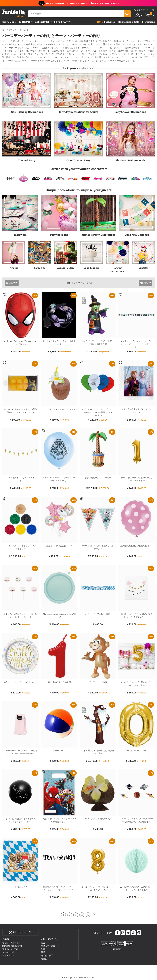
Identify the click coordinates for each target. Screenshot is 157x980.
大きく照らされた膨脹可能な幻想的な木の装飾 (98, 750)
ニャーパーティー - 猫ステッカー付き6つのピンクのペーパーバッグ (21, 750)
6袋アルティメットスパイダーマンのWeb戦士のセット (59, 818)
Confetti (143, 266)
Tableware (20, 233)
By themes (25, 22)
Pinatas (14, 266)
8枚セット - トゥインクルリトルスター (21, 681)
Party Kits (40, 266)
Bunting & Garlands (137, 233)
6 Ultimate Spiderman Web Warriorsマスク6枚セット (21, 340)
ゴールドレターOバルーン (137, 748)
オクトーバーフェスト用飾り (98, 612)
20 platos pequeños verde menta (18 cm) (59, 613)
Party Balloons (59, 233)
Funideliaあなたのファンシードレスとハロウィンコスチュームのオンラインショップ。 (13, 14)
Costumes (8, 22)
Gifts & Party (62, 22)
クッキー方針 (8, 950)
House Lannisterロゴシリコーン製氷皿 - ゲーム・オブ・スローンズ (21, 409)
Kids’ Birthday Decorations (27, 110)
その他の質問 (47, 953)
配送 (43, 947)
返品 (43, 950)
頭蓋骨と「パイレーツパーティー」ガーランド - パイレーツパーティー (59, 886)
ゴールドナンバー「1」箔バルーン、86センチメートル (137, 477)
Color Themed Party (78, 158)
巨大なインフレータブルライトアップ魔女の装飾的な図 (98, 340)
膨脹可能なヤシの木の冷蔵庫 (98, 475)
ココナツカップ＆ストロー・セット (59, 407)
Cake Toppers (91, 266)
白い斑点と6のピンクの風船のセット (137, 544)
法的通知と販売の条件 (12, 944)
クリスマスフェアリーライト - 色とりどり (59, 340)
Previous (3, 175)
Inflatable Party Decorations (98, 233)
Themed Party (27, 158)
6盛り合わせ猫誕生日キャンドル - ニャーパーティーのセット (21, 613)
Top (99, 22)
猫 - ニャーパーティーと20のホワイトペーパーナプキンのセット (136, 613)
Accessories (42, 22)
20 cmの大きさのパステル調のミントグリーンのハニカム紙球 (137, 886)
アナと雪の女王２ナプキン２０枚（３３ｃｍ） (137, 409)
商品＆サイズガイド (50, 944)
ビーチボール (59, 748)
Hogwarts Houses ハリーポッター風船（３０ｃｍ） (59, 477)
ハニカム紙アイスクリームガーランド (21, 477)
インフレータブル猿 (98, 680)
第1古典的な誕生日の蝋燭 (59, 680)
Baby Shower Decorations (130, 110)
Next (154, 175)
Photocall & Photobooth (130, 158)
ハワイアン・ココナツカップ (98, 816)
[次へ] (94, 913)
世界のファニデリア (11, 941)
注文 (43, 941)
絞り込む (10, 281)
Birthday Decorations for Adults (78, 110)
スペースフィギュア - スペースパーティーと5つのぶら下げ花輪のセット (136, 818)
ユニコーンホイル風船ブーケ (59, 544)
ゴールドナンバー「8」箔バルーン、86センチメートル (98, 886)
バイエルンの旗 (21, 885)
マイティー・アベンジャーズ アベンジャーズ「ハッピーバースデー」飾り (136, 342)
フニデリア (7, 30)
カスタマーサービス (20, 930)
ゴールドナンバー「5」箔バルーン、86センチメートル (137, 681)
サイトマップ (8, 953)
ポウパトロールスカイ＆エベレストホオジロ (98, 545)
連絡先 (44, 957)
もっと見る (10, 58)
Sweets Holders (66, 266)
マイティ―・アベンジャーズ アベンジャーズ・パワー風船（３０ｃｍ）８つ (98, 410)
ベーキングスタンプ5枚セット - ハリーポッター (21, 545)
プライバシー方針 (10, 947)
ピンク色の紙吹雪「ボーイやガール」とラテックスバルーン (21, 818)
